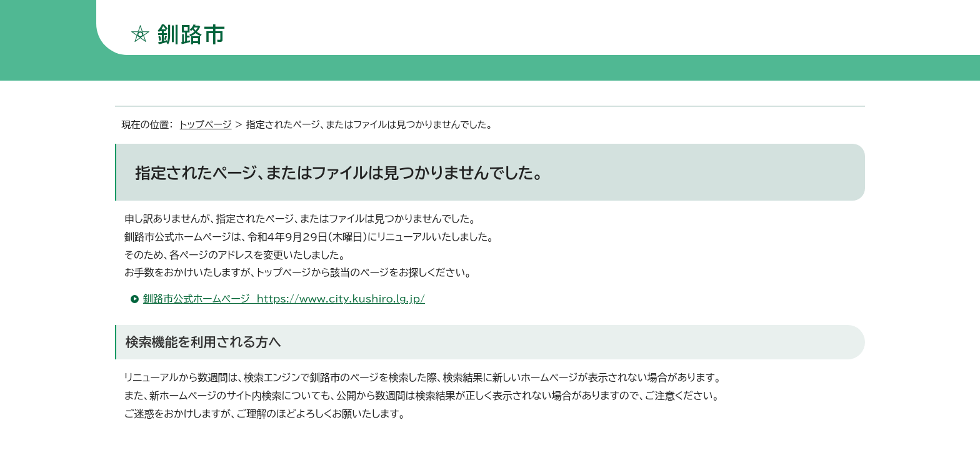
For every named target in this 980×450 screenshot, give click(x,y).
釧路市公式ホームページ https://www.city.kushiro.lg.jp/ (284, 299)
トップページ (206, 125)
